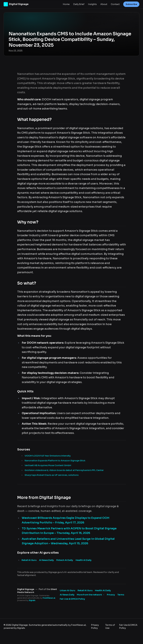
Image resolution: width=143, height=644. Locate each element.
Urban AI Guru (67, 590)
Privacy (111, 595)
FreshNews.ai (49, 598)
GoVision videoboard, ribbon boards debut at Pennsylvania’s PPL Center (64, 470)
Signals (32, 600)
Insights (92, 4)
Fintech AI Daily (65, 560)
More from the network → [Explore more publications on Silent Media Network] (91, 595)
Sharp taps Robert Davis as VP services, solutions (52, 475)
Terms (121, 595)
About (104, 4)
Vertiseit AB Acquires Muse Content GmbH (48, 465)
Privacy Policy (95, 627)
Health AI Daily (84, 560)
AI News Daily (46, 560)
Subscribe (131, 4)
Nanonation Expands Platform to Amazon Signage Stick (55, 461)
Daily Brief (79, 4)
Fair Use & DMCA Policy (72, 599)
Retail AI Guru (29, 560)
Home (66, 4)
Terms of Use (110, 627)
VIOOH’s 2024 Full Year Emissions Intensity (48, 456)
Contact (115, 4)
